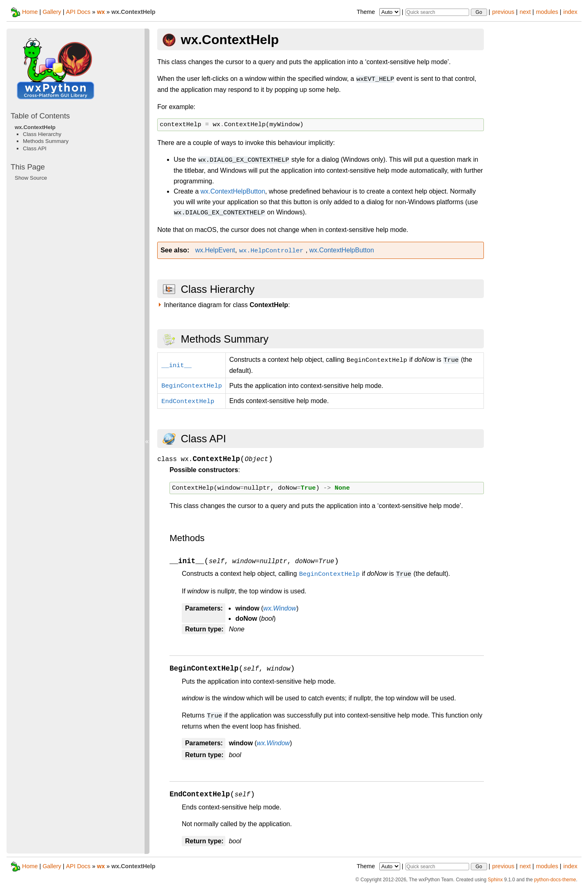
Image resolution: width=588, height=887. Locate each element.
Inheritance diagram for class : (227, 305)
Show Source (31, 178)
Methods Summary (46, 141)
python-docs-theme (555, 880)
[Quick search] (437, 12)
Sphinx (495, 880)
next (525, 12)
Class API (35, 148)
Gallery (52, 12)
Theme (379, 12)
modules (547, 12)
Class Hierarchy (42, 134)
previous (503, 12)
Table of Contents (40, 116)
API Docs (78, 12)
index (570, 12)
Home (30, 12)
